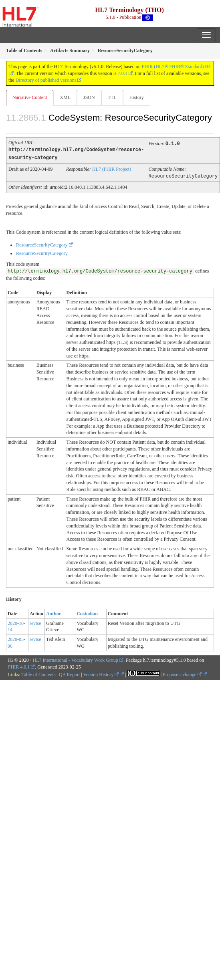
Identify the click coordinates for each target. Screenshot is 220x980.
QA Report (69, 673)
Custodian (87, 612)
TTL (112, 97)
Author (53, 612)
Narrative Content (30, 97)
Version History (101, 673)
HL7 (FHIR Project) (112, 168)
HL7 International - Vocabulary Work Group (76, 659)
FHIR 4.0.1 (19, 666)
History (137, 97)
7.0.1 (123, 73)
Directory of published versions (46, 80)
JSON (89, 97)
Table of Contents (38, 673)
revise (35, 622)
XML (65, 97)
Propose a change (182, 673)
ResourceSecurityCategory (42, 244)
